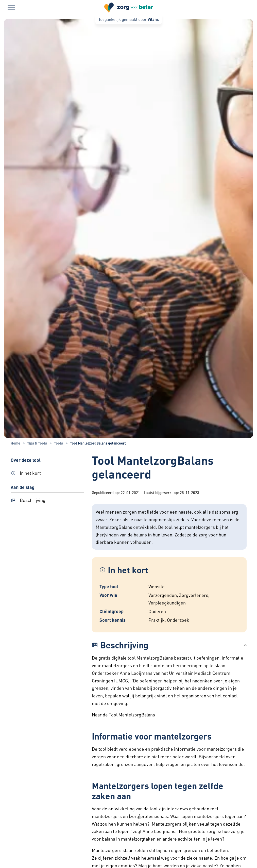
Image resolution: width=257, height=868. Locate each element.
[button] (169, 645)
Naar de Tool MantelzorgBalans (123, 715)
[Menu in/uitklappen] (11, 8)
